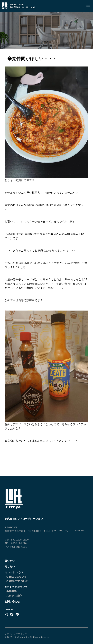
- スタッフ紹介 (13, 596)
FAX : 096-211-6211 (16, 547)
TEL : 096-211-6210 (16, 543)
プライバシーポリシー (16, 634)
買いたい (10, 561)
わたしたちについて (16, 587)
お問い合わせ (12, 601)
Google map (79, 530)
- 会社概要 (11, 591)
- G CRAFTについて (16, 581)
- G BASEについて (16, 577)
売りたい (10, 566)
